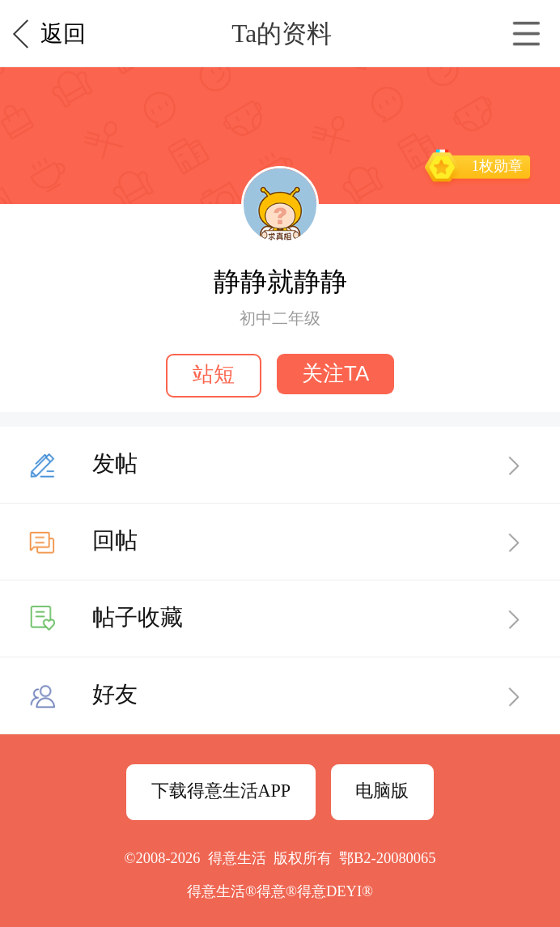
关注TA (335, 373)
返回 (63, 34)
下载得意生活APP (221, 791)
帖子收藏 (138, 617)
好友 (115, 694)
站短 (214, 374)
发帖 (115, 463)
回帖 (115, 540)
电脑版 (382, 791)
